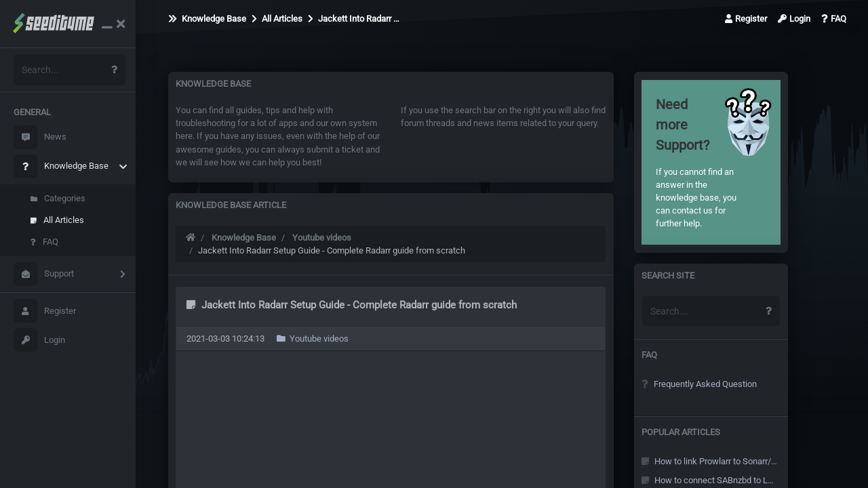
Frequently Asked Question (699, 384)
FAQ (44, 242)
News (40, 137)
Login (39, 340)
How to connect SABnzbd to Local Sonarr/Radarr (709, 480)
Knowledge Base (61, 166)
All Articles (57, 220)
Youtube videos (322, 238)
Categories (58, 198)
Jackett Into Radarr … (354, 19)
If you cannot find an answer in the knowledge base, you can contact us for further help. (696, 162)
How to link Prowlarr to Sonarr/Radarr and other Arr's (709, 461)
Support (44, 274)
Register (45, 311)
